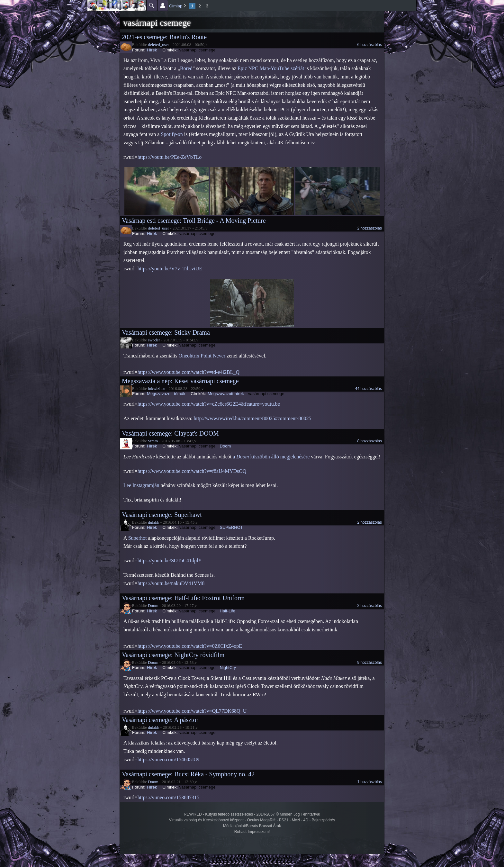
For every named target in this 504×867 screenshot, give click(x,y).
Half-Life (228, 611)
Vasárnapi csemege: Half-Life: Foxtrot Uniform (183, 598)
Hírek (152, 50)
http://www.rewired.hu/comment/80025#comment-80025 (253, 418)
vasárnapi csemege (198, 50)
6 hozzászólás (369, 45)
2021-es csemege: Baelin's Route (164, 37)
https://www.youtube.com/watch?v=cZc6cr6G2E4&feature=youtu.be (209, 404)
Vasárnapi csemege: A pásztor (160, 720)
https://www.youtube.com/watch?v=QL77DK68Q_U (192, 711)
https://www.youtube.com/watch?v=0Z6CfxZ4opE (190, 646)
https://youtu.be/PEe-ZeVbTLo (170, 157)
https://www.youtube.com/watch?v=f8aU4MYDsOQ (192, 471)
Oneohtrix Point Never (202, 356)
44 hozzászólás (369, 389)
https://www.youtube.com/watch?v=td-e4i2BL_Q (189, 372)
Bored (186, 68)
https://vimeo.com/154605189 (168, 759)
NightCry (228, 668)
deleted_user (158, 45)
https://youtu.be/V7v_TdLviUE (170, 269)
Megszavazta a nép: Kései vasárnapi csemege (180, 381)
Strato (153, 441)
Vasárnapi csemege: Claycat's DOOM (170, 433)
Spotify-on (172, 134)
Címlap (176, 6)
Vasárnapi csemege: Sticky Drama (166, 332)
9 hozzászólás (369, 663)
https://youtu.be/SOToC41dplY (170, 560)
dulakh (153, 522)
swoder (154, 340)
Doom (225, 446)
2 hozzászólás (369, 228)
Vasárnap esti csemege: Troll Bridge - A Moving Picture (194, 221)
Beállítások (163, 5)
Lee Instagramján (141, 485)
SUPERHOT (231, 527)
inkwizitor (156, 388)
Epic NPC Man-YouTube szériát (271, 68)
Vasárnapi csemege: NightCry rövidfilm (173, 655)
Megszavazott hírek (226, 394)
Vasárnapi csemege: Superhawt (162, 515)
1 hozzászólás (369, 782)
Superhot (138, 538)
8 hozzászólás (369, 441)
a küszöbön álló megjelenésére (271, 457)
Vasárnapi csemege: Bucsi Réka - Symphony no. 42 (188, 774)
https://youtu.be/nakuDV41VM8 (171, 583)
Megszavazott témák (166, 394)
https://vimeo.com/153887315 (168, 797)
